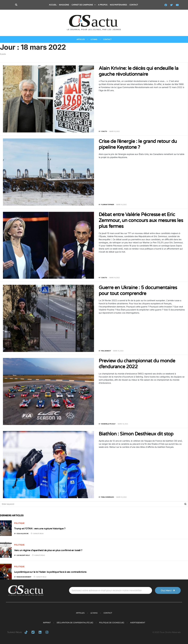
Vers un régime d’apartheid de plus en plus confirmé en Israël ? (48, 550)
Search (185, 504)
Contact (134, 5)
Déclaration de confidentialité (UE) (75, 623)
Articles (81, 40)
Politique (19, 523)
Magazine (64, 5)
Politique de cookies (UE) (112, 623)
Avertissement (138, 623)
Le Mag (94, 40)
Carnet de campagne (83, 5)
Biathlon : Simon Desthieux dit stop (136, 434)
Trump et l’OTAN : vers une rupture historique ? (40, 529)
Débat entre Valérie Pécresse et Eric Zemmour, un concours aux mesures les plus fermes (141, 220)
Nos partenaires (118, 5)
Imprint (47, 623)
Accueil (53, 5)
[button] (16, 5)
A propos (103, 5)
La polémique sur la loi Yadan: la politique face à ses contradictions (50, 572)
